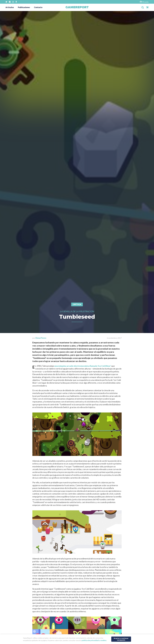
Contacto (38, 7)
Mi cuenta (144, 2)
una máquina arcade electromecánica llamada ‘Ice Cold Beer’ (83, 366)
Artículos (10, 7)
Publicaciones (24, 7)
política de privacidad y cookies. (94, 640)
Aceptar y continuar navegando (121, 639)
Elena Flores (41, 338)
